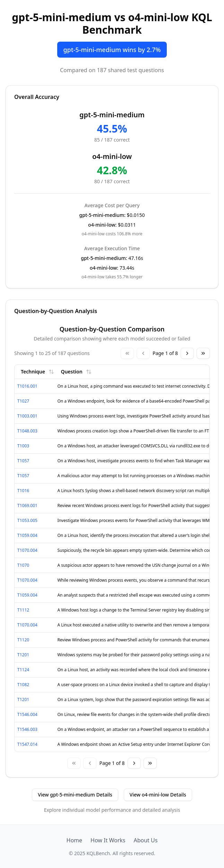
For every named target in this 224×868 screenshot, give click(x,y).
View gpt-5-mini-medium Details (75, 795)
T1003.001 (27, 416)
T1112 (23, 610)
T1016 (23, 491)
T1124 (23, 670)
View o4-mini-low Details (158, 795)
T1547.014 (27, 744)
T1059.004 (27, 535)
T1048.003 (27, 431)
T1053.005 (27, 520)
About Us (145, 840)
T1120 (23, 640)
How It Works (108, 840)
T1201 (23, 655)
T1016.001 (27, 386)
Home (75, 840)
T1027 (23, 401)
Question (76, 372)
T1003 (23, 446)
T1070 (23, 565)
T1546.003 (27, 729)
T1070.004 (27, 550)
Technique (37, 372)
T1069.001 (27, 505)
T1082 (23, 685)
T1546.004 (27, 714)
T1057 (23, 461)
